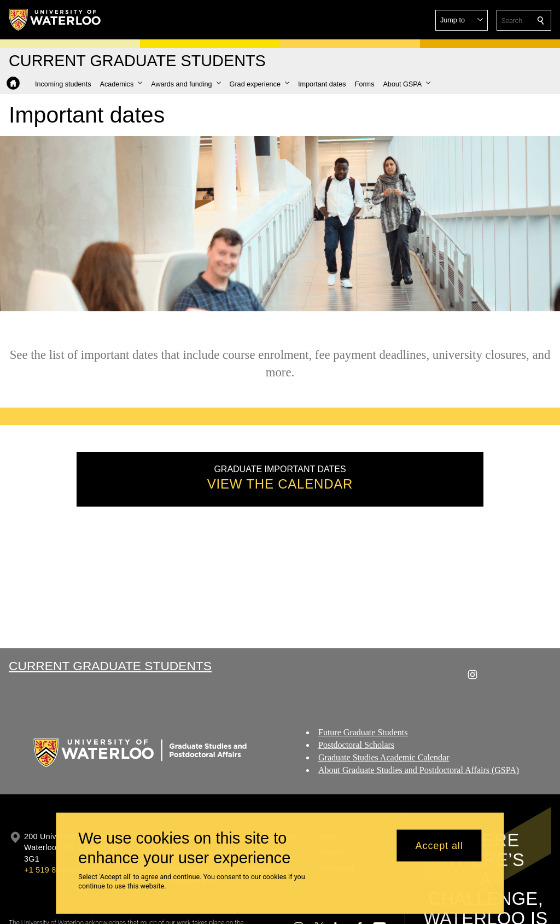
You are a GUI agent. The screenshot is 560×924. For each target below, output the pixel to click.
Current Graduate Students (110, 666)
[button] (462, 20)
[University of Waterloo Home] (55, 20)
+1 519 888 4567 (55, 870)
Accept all (439, 845)
